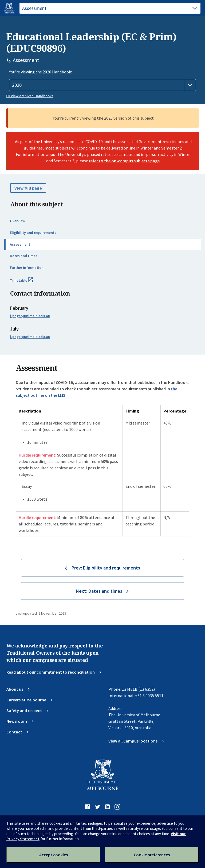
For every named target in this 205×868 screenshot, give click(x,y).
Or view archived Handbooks (30, 96)
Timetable (27, 282)
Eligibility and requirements (33, 233)
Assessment (20, 244)
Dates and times (24, 256)
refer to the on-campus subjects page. (125, 161)
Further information (27, 268)
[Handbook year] (102, 85)
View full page (28, 188)
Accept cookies (54, 855)
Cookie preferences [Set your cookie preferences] (152, 855)
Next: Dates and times (99, 591)
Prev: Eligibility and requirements (106, 568)
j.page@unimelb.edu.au (30, 316)
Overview (17, 221)
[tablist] (110, 8)
